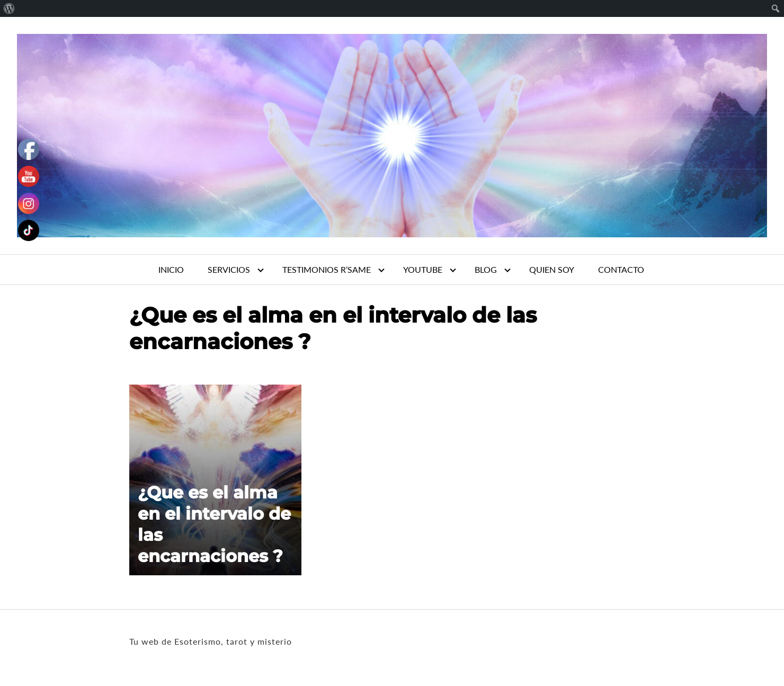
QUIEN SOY (552, 269)
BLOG (486, 269)
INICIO (171, 269)
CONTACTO (621, 269)
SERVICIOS (229, 269)
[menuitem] (9, 8)
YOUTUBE (423, 269)
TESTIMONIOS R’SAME (327, 269)
